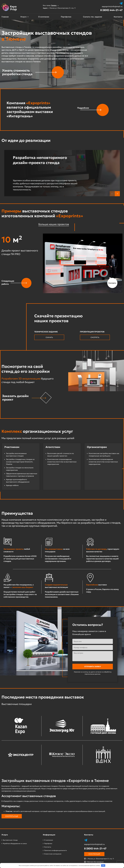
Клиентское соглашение (53, 854)
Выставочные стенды (10, 840)
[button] (117, 194)
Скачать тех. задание (93, 17)
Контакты (118, 17)
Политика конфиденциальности (56, 850)
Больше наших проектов (54, 224)
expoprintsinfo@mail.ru (112, 7)
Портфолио (66, 17)
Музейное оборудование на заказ (15, 843)
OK (103, 866)
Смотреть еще (12, 816)
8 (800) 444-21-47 (111, 10)
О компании (44, 17)
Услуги (23, 17)
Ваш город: (51, 5)
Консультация (94, 854)
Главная (5, 17)
